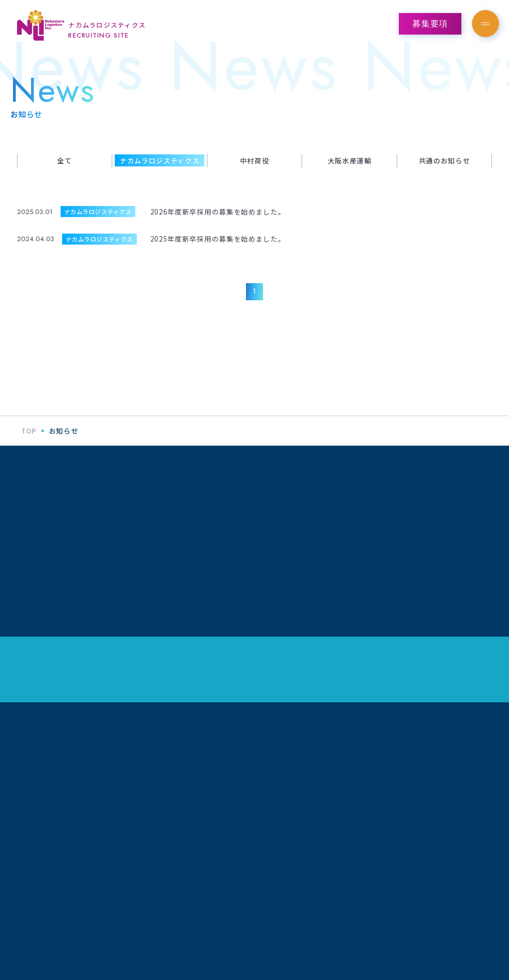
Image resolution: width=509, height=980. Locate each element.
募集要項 (430, 24)
